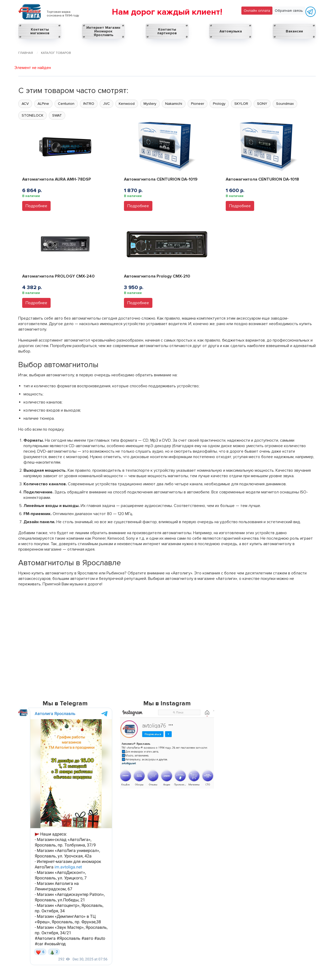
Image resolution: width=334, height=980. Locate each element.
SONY (262, 104)
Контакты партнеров (167, 31)
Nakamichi (174, 104)
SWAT (57, 115)
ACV (25, 104)
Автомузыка (231, 31)
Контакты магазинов (40, 31)
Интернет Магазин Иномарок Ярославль (103, 31)
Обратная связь (289, 11)
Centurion (66, 104)
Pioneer (198, 104)
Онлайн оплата (257, 11)
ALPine (43, 104)
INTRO (89, 104)
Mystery (150, 104)
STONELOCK (32, 115)
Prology (219, 104)
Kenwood (127, 104)
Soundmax (285, 104)
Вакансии (294, 31)
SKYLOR (241, 104)
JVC (106, 104)
